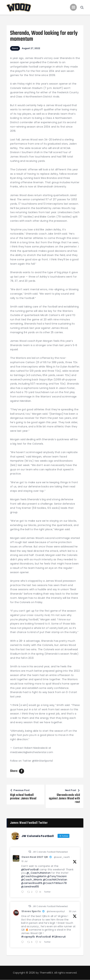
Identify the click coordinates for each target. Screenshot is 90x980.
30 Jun (73, 911)
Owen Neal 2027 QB (35, 857)
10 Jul (25, 861)
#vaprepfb (28, 937)
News (15, 48)
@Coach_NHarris (32, 880)
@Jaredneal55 (30, 887)
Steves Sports (31, 911)
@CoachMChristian (55, 880)
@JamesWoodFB (32, 883)
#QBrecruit (59, 937)
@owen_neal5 (62, 857)
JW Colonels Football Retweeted (50, 852)
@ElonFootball (30, 870)
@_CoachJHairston (39, 873)
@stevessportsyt (56, 911)
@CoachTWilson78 (55, 883)
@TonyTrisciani (57, 876)
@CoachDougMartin (34, 876)
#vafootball (43, 937)
